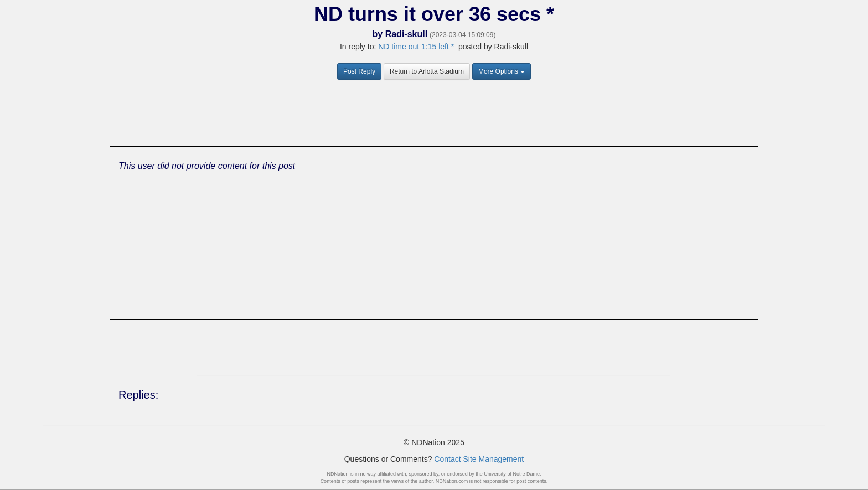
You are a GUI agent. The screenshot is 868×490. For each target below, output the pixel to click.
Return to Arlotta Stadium (427, 71)
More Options (502, 71)
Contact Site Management (479, 459)
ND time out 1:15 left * (416, 47)
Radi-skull (406, 34)
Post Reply (359, 71)
